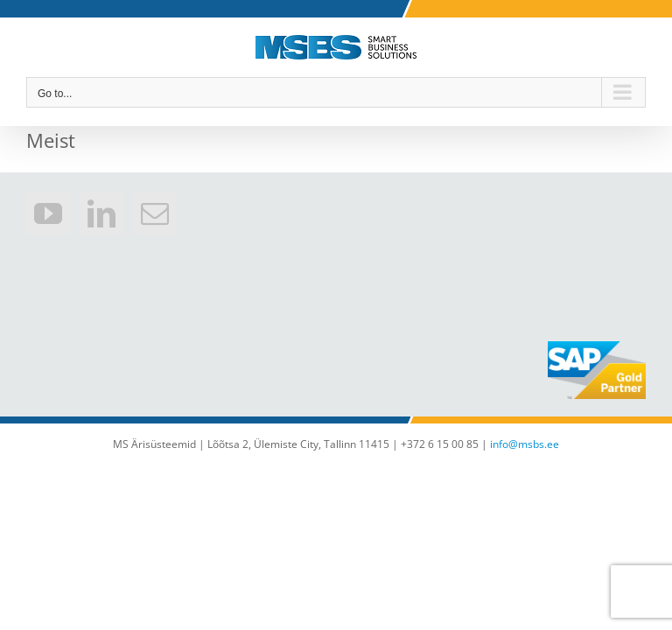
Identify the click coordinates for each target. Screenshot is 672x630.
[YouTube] (48, 213)
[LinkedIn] (101, 213)
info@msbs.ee (525, 444)
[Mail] (155, 213)
